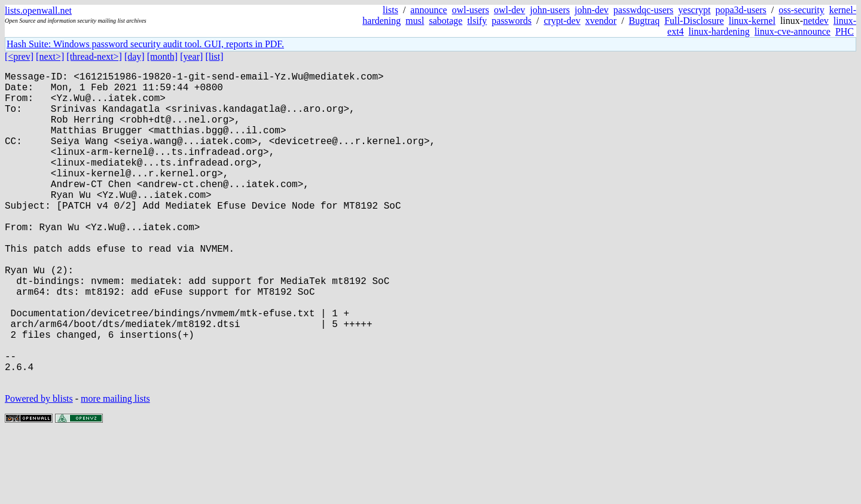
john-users (550, 10)
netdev (816, 21)
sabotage (445, 21)
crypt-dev (562, 21)
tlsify (477, 21)
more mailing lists (115, 468)
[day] (135, 56)
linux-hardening (719, 31)
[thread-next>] (94, 56)
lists (390, 10)
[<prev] (19, 56)
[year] (191, 56)
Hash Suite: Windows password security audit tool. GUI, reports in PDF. (145, 44)
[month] (163, 56)
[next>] (50, 56)
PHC (845, 31)
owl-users (471, 10)
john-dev (592, 10)
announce (428, 10)
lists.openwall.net (38, 10)
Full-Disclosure (694, 21)
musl (415, 21)
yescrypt (694, 10)
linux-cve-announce (793, 31)
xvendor (601, 21)
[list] (214, 56)
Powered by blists (39, 468)
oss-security (801, 10)
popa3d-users (741, 10)
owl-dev (509, 10)
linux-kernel (752, 21)
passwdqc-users (643, 10)
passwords (512, 21)
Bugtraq (645, 21)
